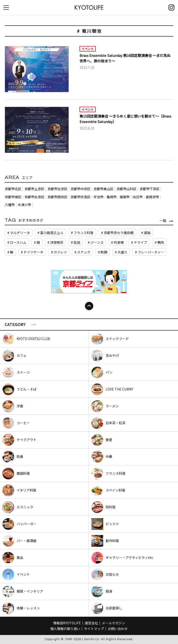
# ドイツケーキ (32, 252)
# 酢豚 (103, 252)
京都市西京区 (57, 197)
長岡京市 (152, 197)
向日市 (138, 197)
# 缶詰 (76, 242)
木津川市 (24, 205)
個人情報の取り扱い (65, 629)
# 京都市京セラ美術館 (117, 233)
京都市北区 (13, 189)
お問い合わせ (118, 629)
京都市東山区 (103, 189)
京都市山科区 (126, 189)
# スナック (82, 252)
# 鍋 (37, 242)
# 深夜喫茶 (55, 242)
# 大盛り (121, 252)
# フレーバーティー (150, 252)
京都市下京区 (150, 189)
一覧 (163, 221)
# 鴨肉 (159, 242)
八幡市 (10, 205)
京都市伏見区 (80, 197)
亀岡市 (112, 197)
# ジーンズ (96, 242)
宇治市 (98, 197)
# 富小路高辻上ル (50, 233)
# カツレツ (59, 252)
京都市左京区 (57, 189)
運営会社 (91, 623)
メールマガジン (113, 623)
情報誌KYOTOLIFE (67, 623)
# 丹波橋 (117, 242)
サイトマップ (94, 629)
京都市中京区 (80, 189)
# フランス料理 (82, 233)
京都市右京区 (34, 197)
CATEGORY (15, 324)
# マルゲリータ (19, 233)
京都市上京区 (34, 189)
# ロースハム (17, 242)
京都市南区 (13, 197)
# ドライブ (139, 242)
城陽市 (125, 197)
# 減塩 (146, 233)
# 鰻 (10, 252)
